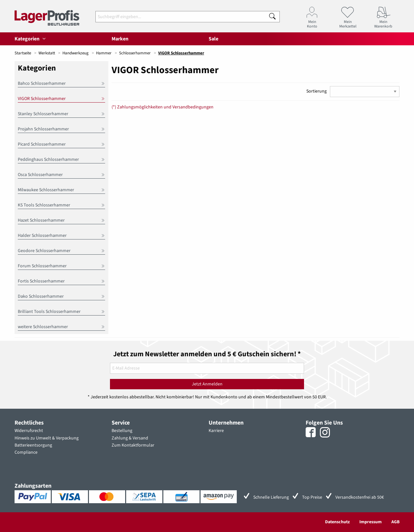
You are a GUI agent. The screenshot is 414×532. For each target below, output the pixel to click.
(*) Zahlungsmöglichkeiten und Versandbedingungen (163, 107)
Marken (120, 39)
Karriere (216, 431)
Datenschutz (337, 522)
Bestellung (122, 431)
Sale (213, 39)
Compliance (26, 452)
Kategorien (31, 39)
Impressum (370, 522)
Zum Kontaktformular (133, 445)
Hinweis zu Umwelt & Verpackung (47, 438)
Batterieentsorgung (33, 445)
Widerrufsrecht (29, 431)
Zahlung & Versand (130, 438)
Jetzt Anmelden (207, 384)
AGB (395, 522)
